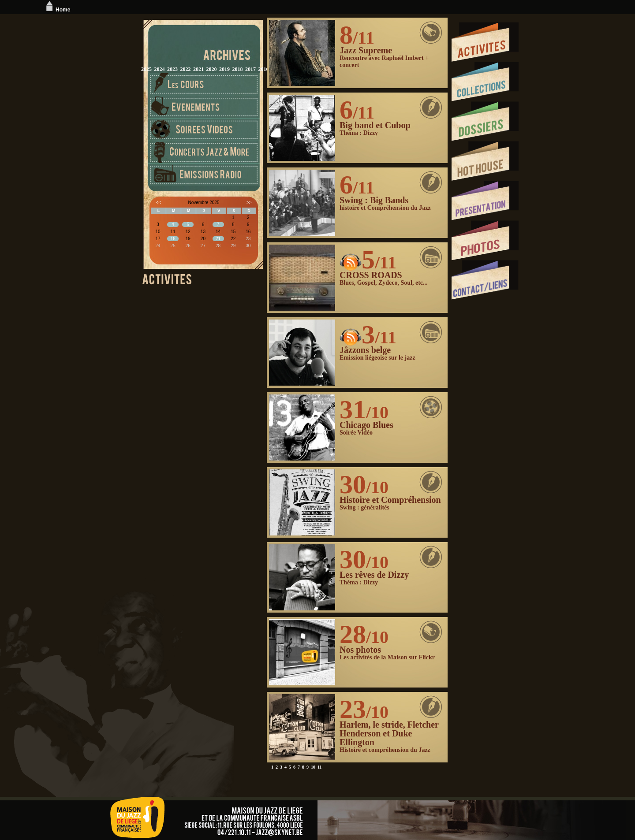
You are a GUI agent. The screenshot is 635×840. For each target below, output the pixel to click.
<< (158, 203)
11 (319, 767)
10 (313, 767)
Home (57, 10)
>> (249, 203)
